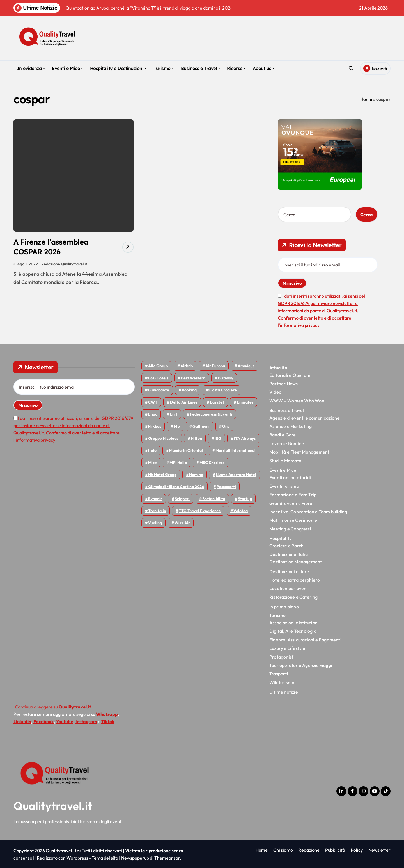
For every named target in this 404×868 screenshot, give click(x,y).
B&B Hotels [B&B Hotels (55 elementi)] (158, 378)
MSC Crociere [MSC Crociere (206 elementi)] (212, 463)
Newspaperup (135, 858)
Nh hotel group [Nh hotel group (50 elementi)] (162, 475)
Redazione (309, 850)
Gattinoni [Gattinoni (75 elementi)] (201, 426)
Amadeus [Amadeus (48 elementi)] (246, 366)
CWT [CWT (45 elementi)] (153, 402)
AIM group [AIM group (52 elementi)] (158, 366)
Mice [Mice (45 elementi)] (152, 463)
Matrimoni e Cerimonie (293, 520)
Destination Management (296, 562)
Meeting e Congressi (290, 529)
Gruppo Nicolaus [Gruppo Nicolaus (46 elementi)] (163, 438)
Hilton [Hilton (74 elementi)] (196, 438)
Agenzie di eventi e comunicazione (305, 418)
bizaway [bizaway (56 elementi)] (226, 378)
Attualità (278, 368)
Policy (357, 850)
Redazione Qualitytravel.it (64, 265)
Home (366, 99)
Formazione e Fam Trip (293, 495)
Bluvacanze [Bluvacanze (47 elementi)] (159, 390)
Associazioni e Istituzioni (294, 623)
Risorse (236, 68)
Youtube (65, 721)
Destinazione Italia (289, 554)
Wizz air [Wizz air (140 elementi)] (182, 523)
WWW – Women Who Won (297, 401)
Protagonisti (282, 657)
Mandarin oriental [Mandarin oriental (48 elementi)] (186, 450)
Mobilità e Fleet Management (299, 452)
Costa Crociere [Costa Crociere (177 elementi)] (223, 390)
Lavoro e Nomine (287, 443)
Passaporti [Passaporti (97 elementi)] (226, 487)
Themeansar (167, 858)
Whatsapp (107, 714)
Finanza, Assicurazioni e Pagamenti (305, 640)
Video (275, 392)
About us (264, 68)
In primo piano (284, 607)
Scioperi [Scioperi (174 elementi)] (182, 499)
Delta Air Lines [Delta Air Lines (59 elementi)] (184, 402)
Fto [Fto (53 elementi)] (177, 426)
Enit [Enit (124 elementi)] (174, 414)
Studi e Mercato (285, 461)
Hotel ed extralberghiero (295, 580)
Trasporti (279, 674)
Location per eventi (289, 588)
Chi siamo (283, 850)
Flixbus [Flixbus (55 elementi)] (155, 426)
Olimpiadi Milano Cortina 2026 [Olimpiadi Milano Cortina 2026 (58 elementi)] (176, 487)
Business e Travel (201, 68)
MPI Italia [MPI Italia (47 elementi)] (178, 463)
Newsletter (379, 850)
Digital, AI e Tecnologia (293, 631)
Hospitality (280, 538)
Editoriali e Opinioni (290, 375)
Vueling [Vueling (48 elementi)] (155, 523)
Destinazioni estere (289, 571)
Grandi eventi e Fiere (291, 503)
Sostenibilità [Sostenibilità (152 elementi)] (214, 499)
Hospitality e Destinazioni (119, 68)
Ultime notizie (284, 692)
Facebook (44, 721)
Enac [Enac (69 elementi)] (153, 414)
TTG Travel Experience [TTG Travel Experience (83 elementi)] (200, 511)
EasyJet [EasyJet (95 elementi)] (217, 402)
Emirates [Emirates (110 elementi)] (245, 402)
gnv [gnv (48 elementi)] (226, 426)
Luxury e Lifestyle (287, 648)
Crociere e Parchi (287, 546)
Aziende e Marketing (291, 426)
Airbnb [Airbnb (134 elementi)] (187, 366)
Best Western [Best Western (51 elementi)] (193, 378)
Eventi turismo (284, 486)
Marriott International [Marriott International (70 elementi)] (236, 450)
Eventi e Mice (67, 68)
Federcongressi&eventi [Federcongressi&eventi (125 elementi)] (211, 414)
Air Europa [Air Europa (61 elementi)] (215, 366)
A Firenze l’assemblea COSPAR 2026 (52, 247)
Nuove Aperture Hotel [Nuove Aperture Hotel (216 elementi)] (236, 475)
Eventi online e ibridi (290, 477)
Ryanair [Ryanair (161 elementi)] (155, 499)
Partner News (284, 384)
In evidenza (31, 68)
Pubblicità (335, 850)
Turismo (164, 68)
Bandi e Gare (283, 435)
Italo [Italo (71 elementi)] (152, 450)
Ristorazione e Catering (294, 597)
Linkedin (22, 721)
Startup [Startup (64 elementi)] (245, 499)
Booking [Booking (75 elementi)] (189, 390)
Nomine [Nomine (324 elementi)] (196, 475)
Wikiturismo (282, 682)
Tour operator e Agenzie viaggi (301, 665)
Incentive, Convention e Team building (308, 512)
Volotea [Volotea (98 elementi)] (241, 511)
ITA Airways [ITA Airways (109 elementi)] (245, 438)
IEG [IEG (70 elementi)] (218, 438)
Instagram (86, 721)
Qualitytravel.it (53, 806)
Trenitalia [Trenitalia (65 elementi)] (157, 511)
